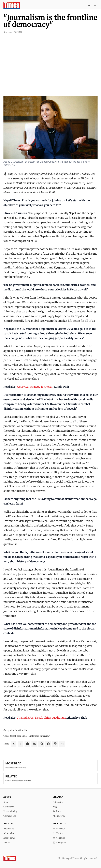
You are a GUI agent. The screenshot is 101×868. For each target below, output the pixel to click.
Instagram (60, 843)
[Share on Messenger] (27, 744)
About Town (59, 816)
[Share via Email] (62, 744)
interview (45, 736)
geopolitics (22, 736)
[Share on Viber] (55, 744)
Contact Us (9, 807)
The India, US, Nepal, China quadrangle (41, 718)
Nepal (13, 736)
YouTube (59, 838)
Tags (55, 807)
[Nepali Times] (10, 858)
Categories (58, 802)
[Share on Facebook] (20, 744)
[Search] (89, 5)
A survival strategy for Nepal (35, 387)
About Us (8, 802)
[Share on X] (14, 744)
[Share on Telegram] (48, 744)
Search (7, 843)
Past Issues (9, 829)
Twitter (58, 833)
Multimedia (21, 730)
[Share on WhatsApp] (41, 744)
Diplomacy (34, 736)
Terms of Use (10, 816)
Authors (57, 811)
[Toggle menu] (95, 5)
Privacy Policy (10, 811)
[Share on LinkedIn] (34, 744)
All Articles (9, 833)
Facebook (59, 829)
